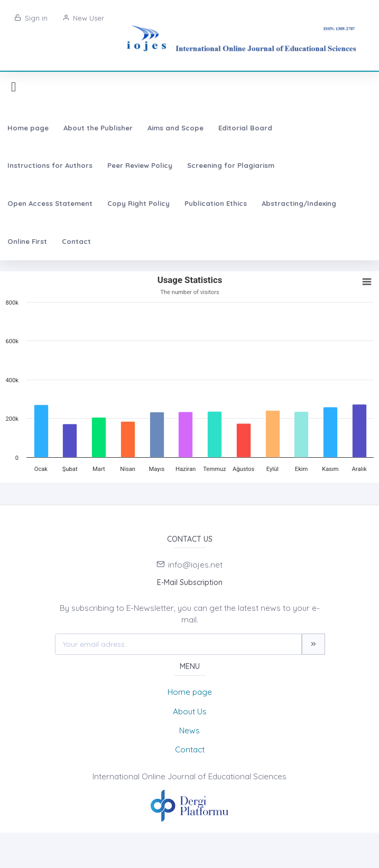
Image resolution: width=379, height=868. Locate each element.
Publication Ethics (216, 203)
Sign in (31, 18)
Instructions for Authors (50, 165)
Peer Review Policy (140, 165)
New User (83, 18)
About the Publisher (98, 128)
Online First (27, 241)
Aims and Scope (175, 128)
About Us (190, 711)
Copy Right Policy (138, 203)
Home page (28, 128)
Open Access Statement (50, 203)
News (189, 730)
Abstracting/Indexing (299, 203)
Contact (76, 241)
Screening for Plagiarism (231, 165)
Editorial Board (245, 128)
